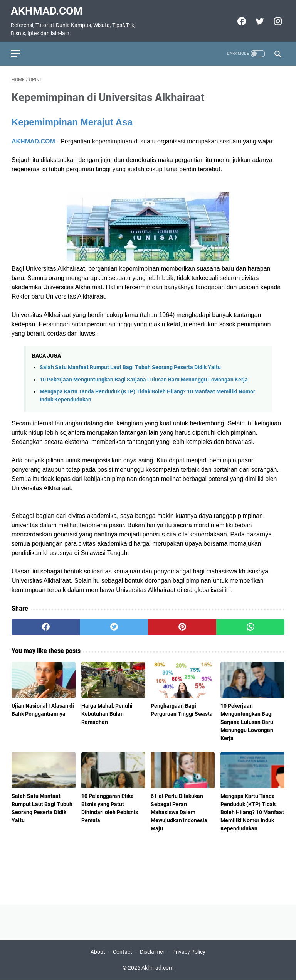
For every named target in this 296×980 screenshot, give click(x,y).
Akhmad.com (48, 9)
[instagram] (276, 19)
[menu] (21, 51)
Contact (123, 952)
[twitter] (258, 19)
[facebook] (240, 19)
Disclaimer (152, 952)
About (98, 952)
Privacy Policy (189, 952)
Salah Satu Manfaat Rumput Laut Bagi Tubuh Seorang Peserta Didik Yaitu (130, 365)
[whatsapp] (250, 625)
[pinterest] (182, 625)
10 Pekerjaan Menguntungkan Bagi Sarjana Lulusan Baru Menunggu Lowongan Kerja (144, 377)
